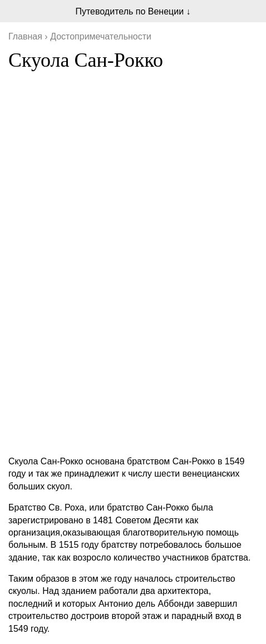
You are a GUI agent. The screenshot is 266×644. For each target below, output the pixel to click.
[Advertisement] (133, 314)
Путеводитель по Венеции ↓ (133, 11)
